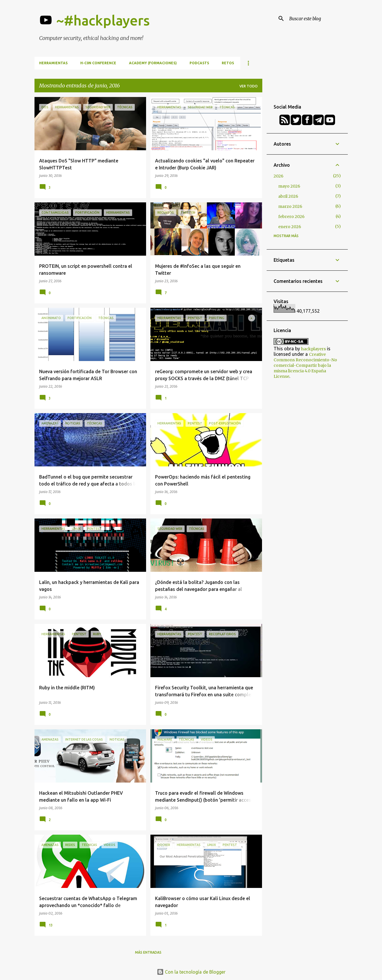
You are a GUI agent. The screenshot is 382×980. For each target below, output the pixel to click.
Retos (228, 63)
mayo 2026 (289, 186)
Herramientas (53, 63)
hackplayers (313, 349)
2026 (279, 176)
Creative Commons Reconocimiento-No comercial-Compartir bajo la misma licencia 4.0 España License (305, 365)
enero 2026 (290, 227)
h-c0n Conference (98, 63)
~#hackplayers (103, 20)
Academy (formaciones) (153, 63)
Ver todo (249, 86)
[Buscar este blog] (317, 19)
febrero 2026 (291, 217)
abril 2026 (288, 196)
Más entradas (148, 952)
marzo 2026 (290, 206)
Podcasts (199, 63)
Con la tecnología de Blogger (191, 972)
